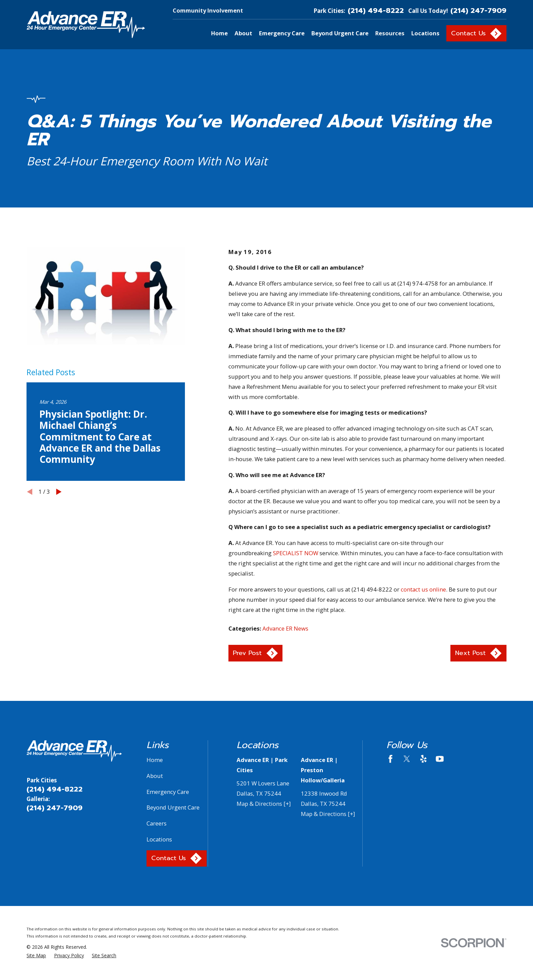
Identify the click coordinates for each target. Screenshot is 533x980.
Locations (159, 839)
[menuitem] (36, 955)
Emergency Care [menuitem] (282, 33)
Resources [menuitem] (390, 33)
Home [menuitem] (219, 33)
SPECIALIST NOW (296, 553)
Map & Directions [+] (264, 804)
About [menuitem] (243, 33)
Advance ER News (285, 628)
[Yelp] (423, 759)
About (155, 776)
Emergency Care (168, 792)
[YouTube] (440, 759)
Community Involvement (208, 10)
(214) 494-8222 (376, 11)
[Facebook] (390, 759)
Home (155, 760)
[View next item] (59, 492)
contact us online (423, 589)
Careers (157, 823)
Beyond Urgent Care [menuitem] (340, 33)
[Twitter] (407, 759)
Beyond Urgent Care (173, 807)
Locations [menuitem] (425, 33)
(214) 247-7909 (478, 11)
